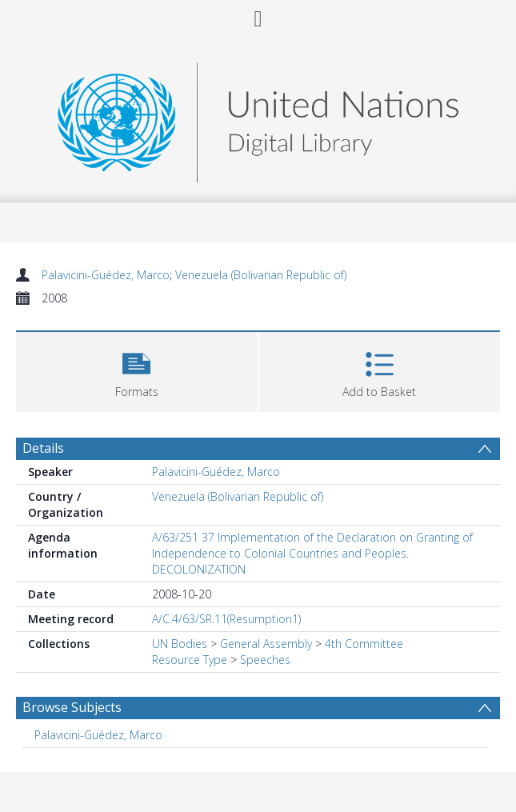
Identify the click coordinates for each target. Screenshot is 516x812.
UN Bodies (180, 644)
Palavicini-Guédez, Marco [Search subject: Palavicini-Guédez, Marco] (98, 735)
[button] (137, 370)
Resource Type (190, 660)
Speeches (265, 660)
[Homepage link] (258, 118)
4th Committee (364, 644)
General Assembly (266, 644)
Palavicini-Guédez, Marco (106, 275)
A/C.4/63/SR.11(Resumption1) (226, 619)
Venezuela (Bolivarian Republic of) (261, 275)
